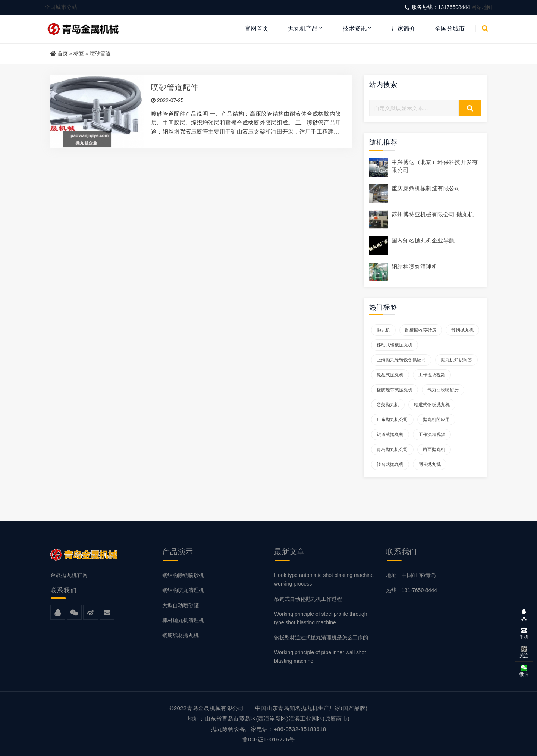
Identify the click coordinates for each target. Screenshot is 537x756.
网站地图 (482, 7)
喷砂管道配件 (175, 87)
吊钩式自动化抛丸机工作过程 (308, 599)
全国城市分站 (61, 7)
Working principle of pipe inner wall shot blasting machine (320, 657)
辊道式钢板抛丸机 (432, 405)
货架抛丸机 (388, 405)
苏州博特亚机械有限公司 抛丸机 (433, 214)
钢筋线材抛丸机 (180, 635)
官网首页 (257, 29)
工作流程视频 (432, 435)
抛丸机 (383, 330)
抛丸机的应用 (436, 420)
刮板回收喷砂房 (421, 330)
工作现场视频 (432, 375)
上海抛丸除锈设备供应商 (401, 360)
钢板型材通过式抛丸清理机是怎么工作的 (321, 637)
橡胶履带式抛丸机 (395, 390)
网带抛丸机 (430, 464)
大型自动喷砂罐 (180, 605)
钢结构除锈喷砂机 (183, 575)
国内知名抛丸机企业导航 (423, 240)
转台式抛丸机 (390, 464)
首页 (63, 53)
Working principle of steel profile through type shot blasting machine (321, 618)
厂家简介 (403, 29)
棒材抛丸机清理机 (183, 620)
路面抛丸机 (434, 449)
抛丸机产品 (303, 29)
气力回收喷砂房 (443, 390)
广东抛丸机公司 (392, 420)
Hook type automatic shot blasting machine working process (324, 579)
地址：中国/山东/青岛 (411, 575)
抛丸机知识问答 (456, 360)
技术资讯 (355, 29)
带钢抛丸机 (462, 330)
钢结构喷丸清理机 (414, 266)
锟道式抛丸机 (390, 435)
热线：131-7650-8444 (412, 590)
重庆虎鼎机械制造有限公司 (426, 188)
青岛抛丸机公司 (392, 449)
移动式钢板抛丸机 (395, 345)
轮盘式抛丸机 (390, 375)
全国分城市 (450, 29)
